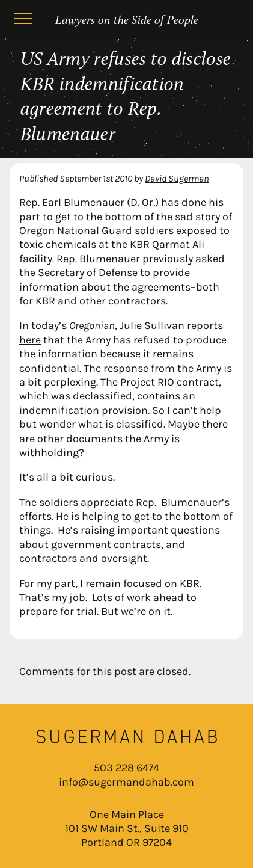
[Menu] (23, 20)
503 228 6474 (126, 768)
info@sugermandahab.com (126, 782)
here (30, 340)
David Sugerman (177, 179)
